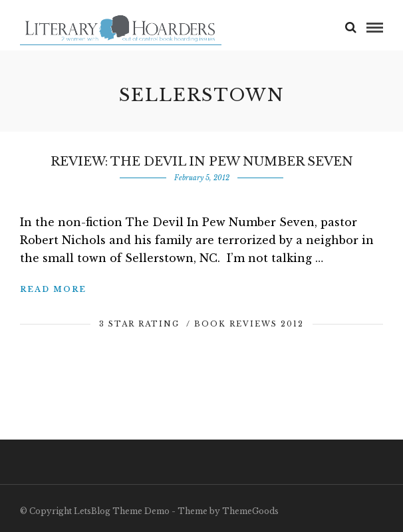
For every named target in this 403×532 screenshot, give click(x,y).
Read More (53, 289)
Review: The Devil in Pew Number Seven (202, 162)
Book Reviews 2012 (249, 324)
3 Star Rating (139, 324)
